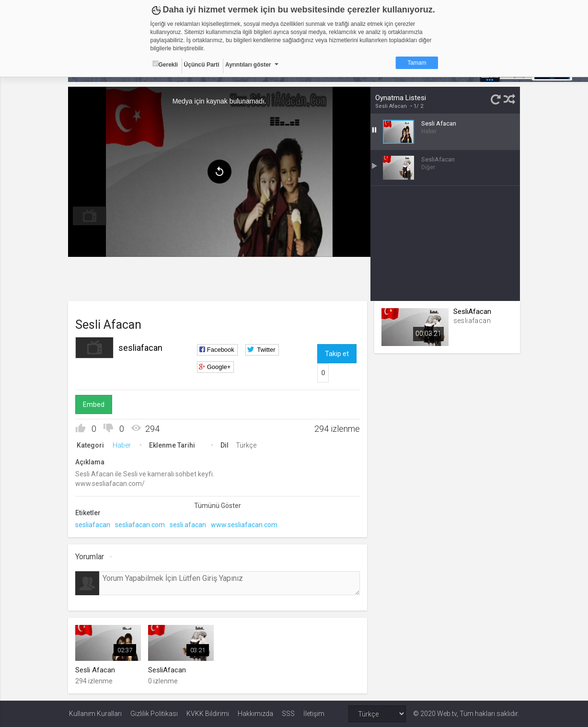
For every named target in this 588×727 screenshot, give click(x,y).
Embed (95, 404)
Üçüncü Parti (202, 65)
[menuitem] (91, 216)
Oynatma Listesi (401, 98)
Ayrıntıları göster (248, 65)
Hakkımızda (255, 714)
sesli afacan (189, 525)
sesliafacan (141, 348)
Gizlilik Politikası (154, 714)
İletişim (314, 714)
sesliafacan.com (141, 525)
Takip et (337, 354)
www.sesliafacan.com (245, 525)
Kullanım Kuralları (95, 714)
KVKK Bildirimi (208, 714)
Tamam (417, 63)
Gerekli (165, 64)
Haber (123, 445)
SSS (288, 714)
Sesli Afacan (391, 106)
